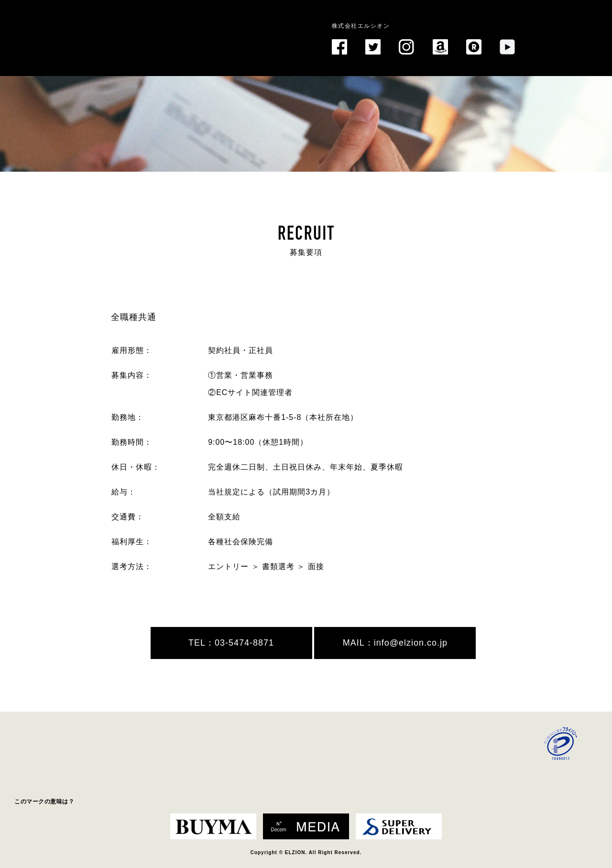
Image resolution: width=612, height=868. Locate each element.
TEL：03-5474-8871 (231, 643)
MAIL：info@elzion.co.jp (395, 643)
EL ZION (127, 26)
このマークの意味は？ (44, 802)
